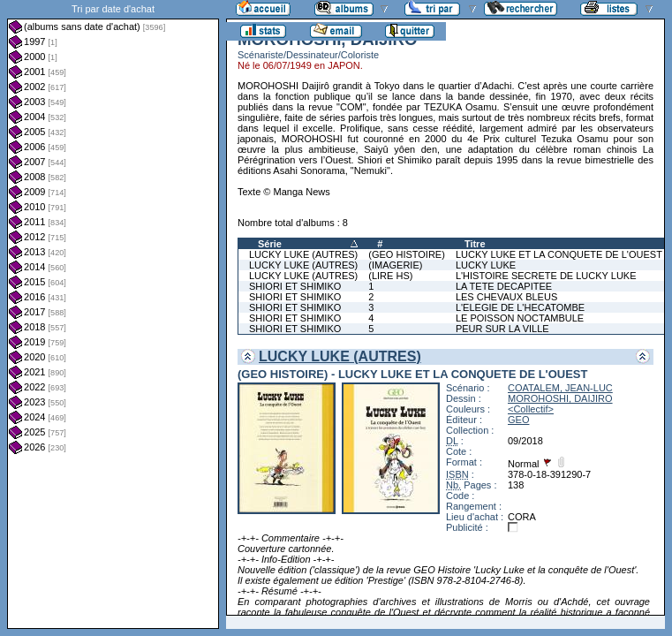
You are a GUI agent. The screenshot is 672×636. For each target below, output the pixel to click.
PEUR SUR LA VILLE (502, 329)
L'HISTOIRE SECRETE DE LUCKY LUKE (546, 276)
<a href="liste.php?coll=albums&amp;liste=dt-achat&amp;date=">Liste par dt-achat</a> (113, 314)
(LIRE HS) (390, 276)
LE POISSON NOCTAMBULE (520, 318)
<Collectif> (531, 409)
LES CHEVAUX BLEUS (506, 297)
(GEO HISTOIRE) (407, 254)
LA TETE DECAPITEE (504, 286)
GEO (518, 420)
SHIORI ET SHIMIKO (295, 286)
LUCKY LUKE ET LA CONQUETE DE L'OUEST (559, 254)
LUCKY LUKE (486, 265)
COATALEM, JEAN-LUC (560, 388)
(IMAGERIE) (395, 265)
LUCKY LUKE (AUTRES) (303, 254)
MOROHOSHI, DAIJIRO (560, 398)
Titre (475, 244)
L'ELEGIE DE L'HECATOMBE (520, 307)
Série (270, 244)
